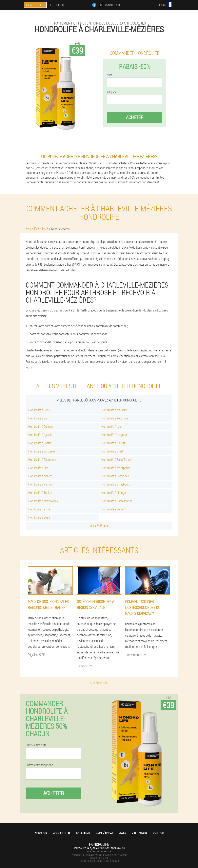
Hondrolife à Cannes (40, 426)
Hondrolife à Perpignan (115, 476)
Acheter (135, 117)
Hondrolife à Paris (39, 410)
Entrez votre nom (36, 745)
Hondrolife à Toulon (40, 493)
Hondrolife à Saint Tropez (117, 460)
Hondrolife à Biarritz (113, 443)
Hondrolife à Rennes (41, 484)
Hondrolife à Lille (38, 468)
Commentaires (61, 833)
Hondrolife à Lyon (112, 426)
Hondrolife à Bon (38, 418)
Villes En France (99, 526)
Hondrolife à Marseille (114, 410)
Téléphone (112, 92)
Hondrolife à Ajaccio (40, 435)
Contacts (159, 833)
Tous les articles (99, 682)
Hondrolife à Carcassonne (117, 501)
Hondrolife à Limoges (114, 493)
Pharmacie (40, 833)
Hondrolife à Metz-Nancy (43, 501)
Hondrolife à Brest (112, 451)
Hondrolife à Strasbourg (116, 484)
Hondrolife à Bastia (40, 443)
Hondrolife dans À (39, 509)
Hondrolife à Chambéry (42, 460)
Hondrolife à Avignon (114, 435)
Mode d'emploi (104, 833)
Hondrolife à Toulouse (115, 418)
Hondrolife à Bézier (40, 517)
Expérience (83, 833)
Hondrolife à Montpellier (116, 468)
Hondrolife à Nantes (40, 476)
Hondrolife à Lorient (113, 509)
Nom (109, 75)
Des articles (139, 833)
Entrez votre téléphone (39, 765)
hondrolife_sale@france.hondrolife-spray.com (99, 848)
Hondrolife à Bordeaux (42, 451)
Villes (122, 833)
